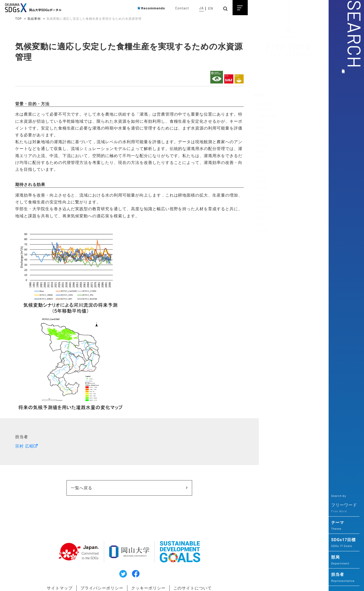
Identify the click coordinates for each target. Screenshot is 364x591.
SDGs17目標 (344, 543)
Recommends (151, 8)
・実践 (258, 224)
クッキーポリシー (144, 578)
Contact (182, 8)
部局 (344, 560)
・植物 (258, 152)
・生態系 (260, 146)
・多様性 (260, 230)
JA (201, 8)
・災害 (258, 194)
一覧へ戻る (95, 479)
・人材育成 (262, 206)
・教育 (258, 212)
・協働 (258, 200)
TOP (18, 19)
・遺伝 (258, 158)
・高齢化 (260, 182)
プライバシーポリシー (95, 578)
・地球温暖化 (264, 104)
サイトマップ (51, 578)
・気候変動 (262, 110)
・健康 (258, 170)
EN (211, 8)
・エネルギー (264, 134)
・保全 (258, 128)
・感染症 (260, 176)
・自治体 (260, 188)
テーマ (344, 526)
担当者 (344, 578)
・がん (258, 164)
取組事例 (34, 19)
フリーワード (344, 508)
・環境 (258, 122)
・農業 (258, 140)
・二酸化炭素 (264, 116)
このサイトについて (191, 578)
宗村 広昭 (24, 437)
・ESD (258, 218)
